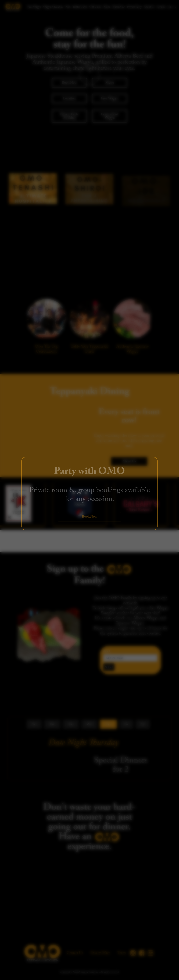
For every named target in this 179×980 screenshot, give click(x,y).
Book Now (89, 517)
